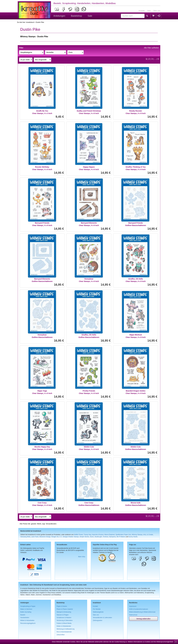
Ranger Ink (55, 537)
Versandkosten (51, 524)
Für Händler (97, 609)
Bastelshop (76, 16)
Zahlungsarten (98, 620)
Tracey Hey (87, 535)
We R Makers (121, 537)
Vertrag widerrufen (143, 619)
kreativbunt (30, 22)
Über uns (157, 11)
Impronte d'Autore (98, 535)
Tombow (105, 537)
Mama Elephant (110, 535)
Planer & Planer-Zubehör (65, 609)
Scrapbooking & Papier (28, 606)
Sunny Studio (133, 537)
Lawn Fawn (35, 537)
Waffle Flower (79, 535)
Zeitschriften (61, 635)
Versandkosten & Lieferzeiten (102, 618)
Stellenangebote (98, 612)
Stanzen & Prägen (63, 615)
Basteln (23, 615)
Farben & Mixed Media (64, 623)
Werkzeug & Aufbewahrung (66, 629)
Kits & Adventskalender (64, 632)
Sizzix (92, 537)
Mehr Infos (82, 557)
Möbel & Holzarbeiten (27, 620)
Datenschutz (133, 615)
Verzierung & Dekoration (65, 620)
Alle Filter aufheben (151, 48)
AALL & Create (148, 535)
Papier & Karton (62, 606)
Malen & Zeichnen (26, 609)
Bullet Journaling (26, 612)
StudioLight (98, 537)
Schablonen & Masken (64, 618)
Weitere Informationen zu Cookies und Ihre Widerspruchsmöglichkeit (150, 642)
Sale (90, 16)
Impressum (133, 606)
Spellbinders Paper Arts (123, 535)
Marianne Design (45, 537)
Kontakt (142, 11)
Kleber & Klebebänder (64, 626)
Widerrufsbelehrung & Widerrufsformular (142, 612)
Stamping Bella (25, 537)
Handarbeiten (25, 618)
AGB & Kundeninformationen (139, 609)
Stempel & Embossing (64, 612)
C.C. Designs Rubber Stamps (69, 537)
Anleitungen (59, 16)
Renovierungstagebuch (28, 623)
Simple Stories (84, 537)
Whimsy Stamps (137, 535)
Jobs (149, 11)
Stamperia (112, 537)
